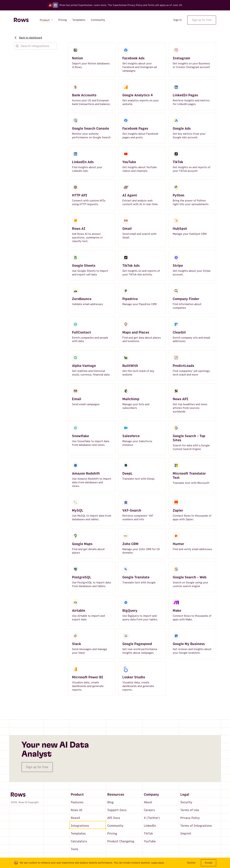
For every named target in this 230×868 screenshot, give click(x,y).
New (19, 69)
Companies (23, 90)
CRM (19, 155)
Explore (21, 55)
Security (186, 802)
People (21, 103)
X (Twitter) (152, 818)
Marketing (23, 109)
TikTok (148, 834)
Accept (209, 863)
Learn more (100, 5)
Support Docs (117, 810)
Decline (191, 863)
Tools (75, 849)
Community (115, 826)
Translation (23, 142)
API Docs (114, 818)
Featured (22, 62)
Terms (151, 5)
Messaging (23, 149)
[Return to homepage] (21, 20)
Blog (110, 802)
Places (20, 96)
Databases (23, 123)
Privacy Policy (190, 818)
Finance (21, 116)
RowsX (75, 818)
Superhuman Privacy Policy (128, 5)
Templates (78, 834)
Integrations (80, 826)
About (148, 802)
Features (77, 802)
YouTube (150, 841)
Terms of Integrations (196, 826)
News (20, 129)
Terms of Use (190, 810)
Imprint (186, 834)
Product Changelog (121, 841)
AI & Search (24, 75)
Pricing (112, 834)
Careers (149, 810)
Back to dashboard (28, 38)
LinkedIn (150, 826)
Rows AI (77, 810)
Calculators (79, 841)
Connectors (24, 136)
